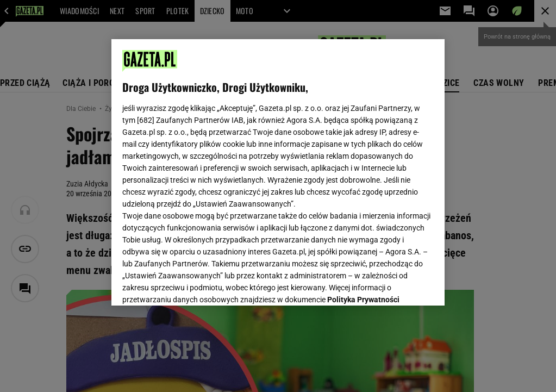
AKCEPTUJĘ (397, 284)
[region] (278, 172)
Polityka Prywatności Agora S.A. (216, 173)
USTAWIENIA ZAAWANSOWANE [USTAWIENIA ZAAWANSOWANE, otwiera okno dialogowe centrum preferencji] (193, 284)
